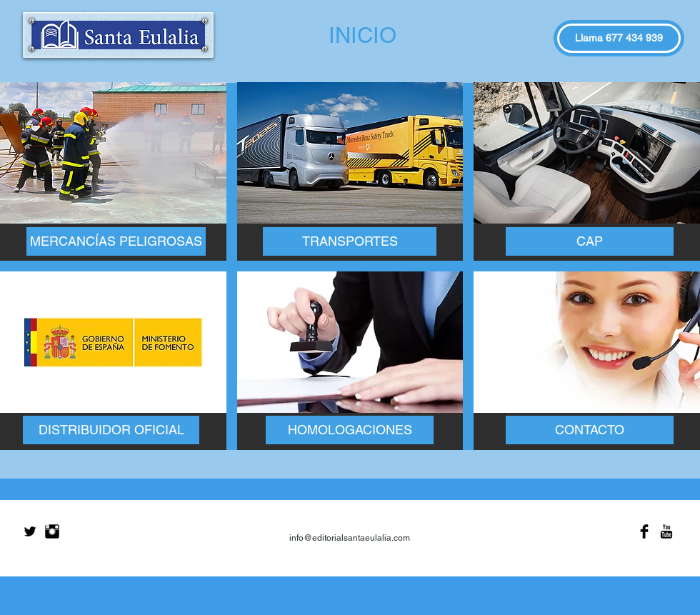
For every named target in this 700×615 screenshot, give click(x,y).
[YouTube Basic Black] (666, 531)
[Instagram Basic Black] (52, 531)
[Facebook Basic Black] (644, 531)
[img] (113, 171)
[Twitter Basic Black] (30, 531)
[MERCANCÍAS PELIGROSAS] (116, 241)
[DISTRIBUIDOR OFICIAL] (111, 430)
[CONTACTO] (590, 430)
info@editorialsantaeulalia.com (350, 538)
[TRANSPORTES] (350, 241)
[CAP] (590, 241)
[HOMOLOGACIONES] (350, 430)
